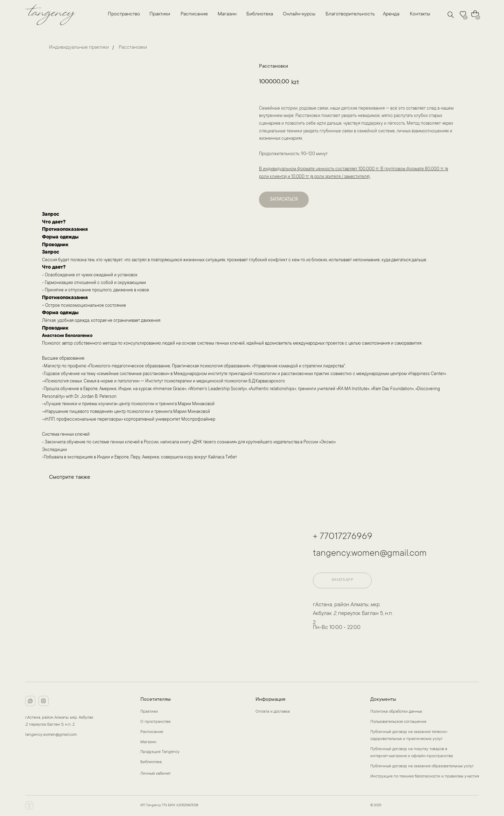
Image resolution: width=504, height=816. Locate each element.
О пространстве (155, 722)
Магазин (227, 14)
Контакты (420, 14)
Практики (160, 14)
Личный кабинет (156, 774)
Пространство (124, 14)
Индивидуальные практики (79, 48)
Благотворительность (350, 14)
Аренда (391, 14)
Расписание (194, 14)
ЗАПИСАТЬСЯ (284, 200)
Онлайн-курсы (299, 14)
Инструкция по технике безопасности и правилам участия (425, 777)
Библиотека (260, 14)
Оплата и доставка (273, 712)
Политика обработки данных (396, 712)
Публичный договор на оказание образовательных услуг (422, 766)
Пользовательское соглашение (398, 722)
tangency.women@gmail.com (370, 554)
